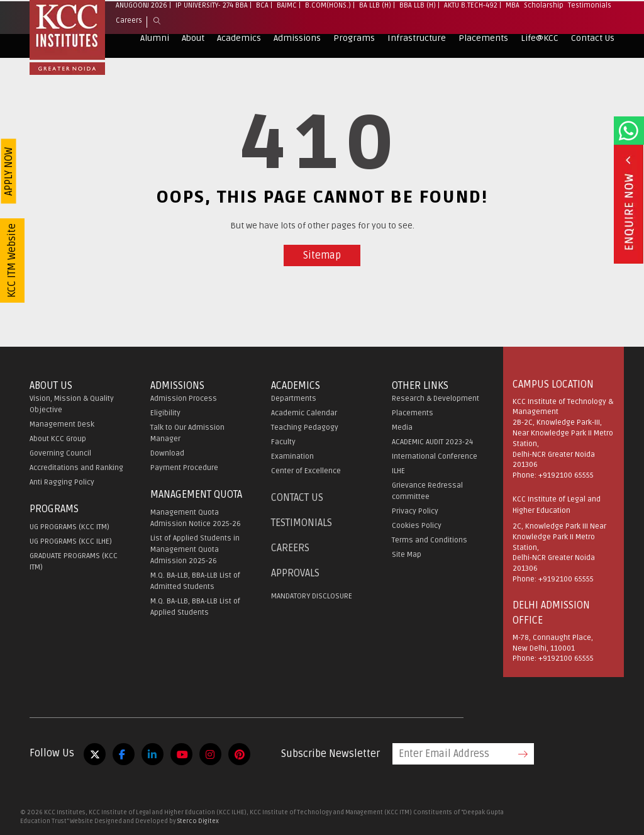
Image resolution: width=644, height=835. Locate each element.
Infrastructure (417, 62)
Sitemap (322, 255)
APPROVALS (295, 573)
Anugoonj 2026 (142, 29)
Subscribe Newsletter (330, 754)
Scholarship (544, 29)
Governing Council (60, 453)
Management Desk (62, 424)
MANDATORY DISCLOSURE (312, 596)
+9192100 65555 (566, 475)
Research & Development (436, 399)
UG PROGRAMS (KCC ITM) (69, 527)
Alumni (155, 62)
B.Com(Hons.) (328, 29)
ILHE (398, 471)
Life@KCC (540, 62)
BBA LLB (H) (418, 29)
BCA (262, 29)
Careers (129, 44)
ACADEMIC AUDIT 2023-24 (432, 442)
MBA (513, 29)
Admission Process (184, 399)
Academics (239, 62)
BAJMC (287, 29)
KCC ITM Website (12, 261)
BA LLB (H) (375, 29)
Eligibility (165, 413)
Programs (354, 62)
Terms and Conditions (430, 540)
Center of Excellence (306, 471)
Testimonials (590, 29)
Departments (294, 399)
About (193, 62)
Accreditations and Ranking (76, 468)
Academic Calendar (304, 413)
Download (167, 453)
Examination (292, 457)
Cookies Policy (417, 526)
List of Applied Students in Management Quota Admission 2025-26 (195, 550)
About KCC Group (58, 439)
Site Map (407, 555)
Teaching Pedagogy (305, 428)
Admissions (297, 62)
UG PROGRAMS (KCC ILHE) (71, 541)
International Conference (435, 457)
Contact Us (593, 62)
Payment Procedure (184, 468)
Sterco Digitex (198, 821)
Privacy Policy (415, 511)
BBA (241, 29)
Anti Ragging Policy (62, 482)
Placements (483, 62)
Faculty (283, 442)
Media (402, 428)
